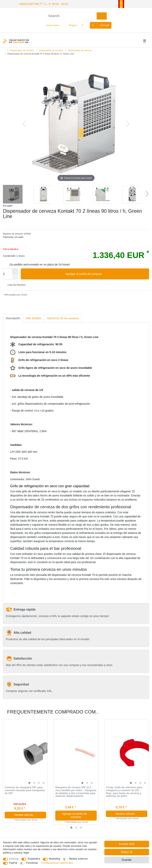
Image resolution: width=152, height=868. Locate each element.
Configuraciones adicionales (57, 863)
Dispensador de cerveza (22, 50)
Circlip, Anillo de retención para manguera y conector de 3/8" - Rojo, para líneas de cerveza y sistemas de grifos (124, 791)
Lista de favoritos (15, 284)
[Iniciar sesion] (51, 25)
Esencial (14, 859)
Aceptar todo (127, 844)
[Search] (102, 15)
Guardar (127, 860)
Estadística (34, 859)
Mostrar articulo (29, 814)
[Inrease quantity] (15, 271)
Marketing (55, 859)
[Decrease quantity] (15, 276)
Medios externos (78, 859)
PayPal (13, 863)
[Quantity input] (8, 273)
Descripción (13, 318)
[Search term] (71, 15)
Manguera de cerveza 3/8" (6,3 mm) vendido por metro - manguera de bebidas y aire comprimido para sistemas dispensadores (76, 791)
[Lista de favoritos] (85, 25)
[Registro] (71, 25)
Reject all (127, 852)
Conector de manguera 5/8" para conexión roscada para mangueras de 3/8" (25, 790)
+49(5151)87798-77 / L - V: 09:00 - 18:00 (39, 4)
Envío (24, 294)
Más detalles (34, 318)
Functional (32, 863)
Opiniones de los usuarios (63, 318)
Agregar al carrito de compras (106, 274)
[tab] (13, 318)
